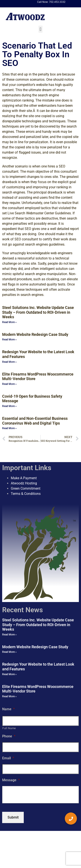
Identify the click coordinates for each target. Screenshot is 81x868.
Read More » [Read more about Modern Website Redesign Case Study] (9, 340)
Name (8, 709)
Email (8, 758)
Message (11, 780)
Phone (9, 736)
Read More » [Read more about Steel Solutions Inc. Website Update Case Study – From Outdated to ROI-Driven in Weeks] (9, 322)
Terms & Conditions (26, 494)
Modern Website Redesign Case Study (35, 334)
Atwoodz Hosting (24, 483)
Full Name (9, 728)
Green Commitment (26, 488)
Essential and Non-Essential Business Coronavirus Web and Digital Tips (35, 421)
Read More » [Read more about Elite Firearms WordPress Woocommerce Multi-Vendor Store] (9, 384)
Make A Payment (24, 478)
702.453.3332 (57, 2)
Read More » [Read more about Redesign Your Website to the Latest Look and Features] (9, 362)
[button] (40, 29)
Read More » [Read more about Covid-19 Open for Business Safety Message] (9, 406)
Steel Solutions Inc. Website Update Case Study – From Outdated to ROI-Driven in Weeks (38, 312)
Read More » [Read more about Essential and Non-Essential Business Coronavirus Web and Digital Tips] (9, 428)
